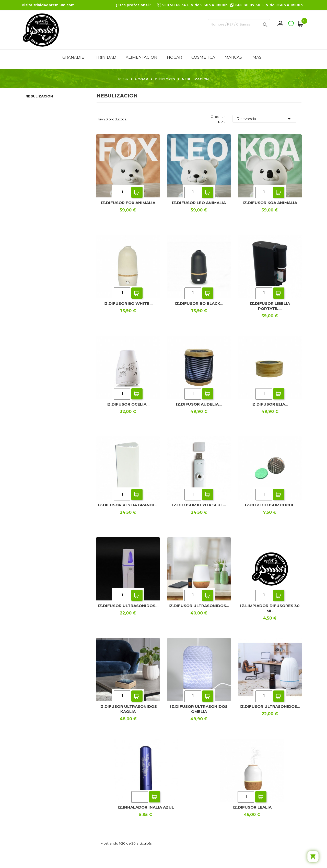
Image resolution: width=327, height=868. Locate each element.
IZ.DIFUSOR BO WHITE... (128, 303)
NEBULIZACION (39, 96)
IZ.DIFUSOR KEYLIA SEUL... (199, 505)
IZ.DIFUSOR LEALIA (252, 807)
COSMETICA (203, 57)
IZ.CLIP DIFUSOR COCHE (270, 505)
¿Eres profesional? (133, 5)
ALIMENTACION (142, 57)
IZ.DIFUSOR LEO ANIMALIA (199, 203)
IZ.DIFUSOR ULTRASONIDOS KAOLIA (128, 709)
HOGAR (174, 57)
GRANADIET (74, 57)
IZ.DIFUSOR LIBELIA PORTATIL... (270, 306)
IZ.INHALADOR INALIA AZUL (146, 807)
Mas (257, 57)
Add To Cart (137, 192)
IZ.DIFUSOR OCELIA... (128, 404)
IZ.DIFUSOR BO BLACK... (199, 303)
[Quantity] (122, 192)
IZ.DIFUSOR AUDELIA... (199, 404)
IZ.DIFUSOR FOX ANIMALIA (128, 203)
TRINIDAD (106, 57)
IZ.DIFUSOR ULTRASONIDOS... (128, 606)
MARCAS (233, 57)
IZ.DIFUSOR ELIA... (270, 404)
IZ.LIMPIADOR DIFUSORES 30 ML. (270, 608)
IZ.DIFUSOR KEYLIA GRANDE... (128, 505)
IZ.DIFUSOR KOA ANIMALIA (270, 203)
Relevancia (264, 119)
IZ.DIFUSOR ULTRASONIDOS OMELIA (199, 709)
